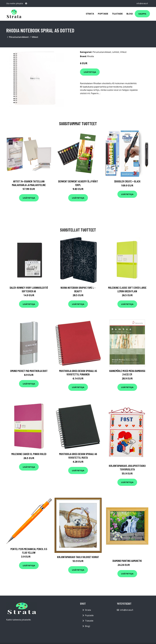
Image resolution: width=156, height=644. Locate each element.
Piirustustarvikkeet (19, 37)
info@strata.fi (142, 3)
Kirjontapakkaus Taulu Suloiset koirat (78, 557)
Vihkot (35, 37)
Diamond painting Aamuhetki (127, 561)
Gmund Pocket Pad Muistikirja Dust (29, 371)
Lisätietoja (90, 72)
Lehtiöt (116, 52)
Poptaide (103, 14)
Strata (90, 14)
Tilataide (117, 14)
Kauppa (142, 14)
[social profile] (26, 3)
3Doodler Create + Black (127, 181)
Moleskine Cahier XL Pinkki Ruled (29, 454)
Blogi (130, 14)
